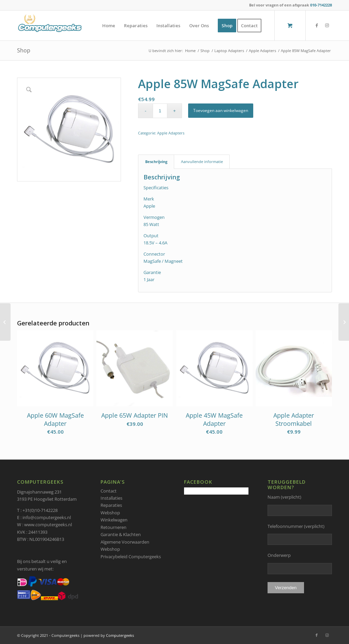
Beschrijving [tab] (156, 162)
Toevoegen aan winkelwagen (221, 110)
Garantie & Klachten (121, 534)
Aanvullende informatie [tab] (202, 162)
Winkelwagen (114, 520)
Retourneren (113, 527)
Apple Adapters (171, 133)
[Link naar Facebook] (317, 25)
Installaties (111, 498)
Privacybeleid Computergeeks (131, 557)
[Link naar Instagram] (327, 25)
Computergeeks (120, 635)
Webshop (110, 513)
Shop (24, 50)
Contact (109, 491)
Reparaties (111, 505)
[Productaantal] (160, 111)
